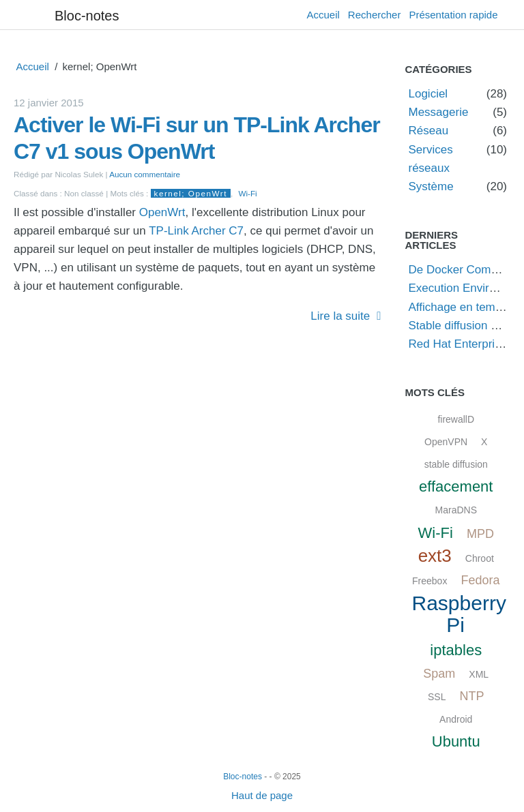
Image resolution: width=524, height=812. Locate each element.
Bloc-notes (87, 16)
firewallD (456, 419)
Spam (439, 674)
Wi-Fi (247, 193)
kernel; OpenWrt (191, 193)
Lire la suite (340, 316)
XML (479, 674)
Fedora (480, 580)
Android (456, 719)
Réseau (429, 131)
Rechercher (375, 15)
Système (431, 186)
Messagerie (439, 112)
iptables (456, 650)
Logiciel (428, 94)
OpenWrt (162, 212)
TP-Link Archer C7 (196, 231)
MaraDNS (456, 510)
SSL (437, 697)
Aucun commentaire (145, 174)
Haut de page (262, 795)
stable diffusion (456, 464)
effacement (456, 486)
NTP (471, 696)
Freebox (430, 581)
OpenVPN (446, 442)
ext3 (435, 556)
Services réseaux (431, 159)
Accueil (323, 15)
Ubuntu (456, 741)
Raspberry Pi (459, 614)
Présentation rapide (453, 15)
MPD (480, 534)
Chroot (480, 558)
